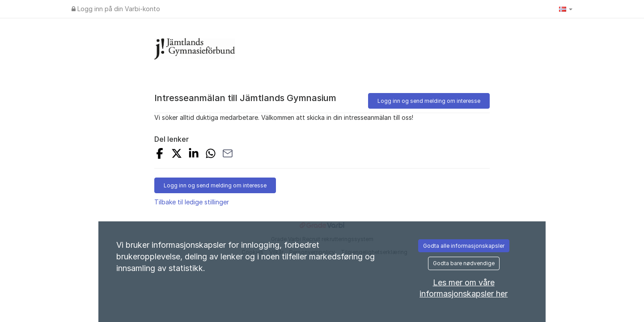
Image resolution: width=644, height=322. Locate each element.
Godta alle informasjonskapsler (464, 246)
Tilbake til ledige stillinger (192, 202)
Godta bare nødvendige (464, 263)
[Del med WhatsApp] (211, 155)
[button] (566, 9)
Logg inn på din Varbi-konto (116, 9)
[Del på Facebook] (160, 155)
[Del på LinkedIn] (194, 155)
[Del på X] (177, 155)
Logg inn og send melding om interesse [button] (429, 101)
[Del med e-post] (228, 155)
